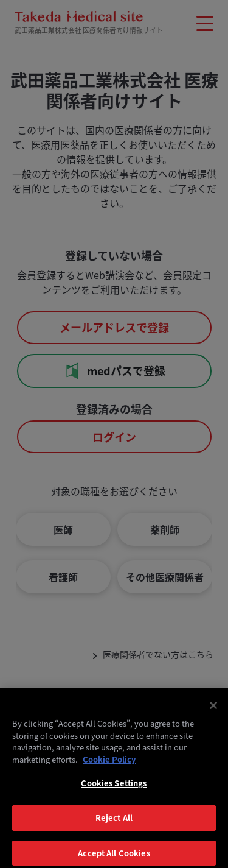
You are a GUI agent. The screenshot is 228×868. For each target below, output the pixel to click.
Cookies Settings (114, 789)
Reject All (114, 823)
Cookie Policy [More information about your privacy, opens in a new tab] (109, 765)
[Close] (213, 711)
